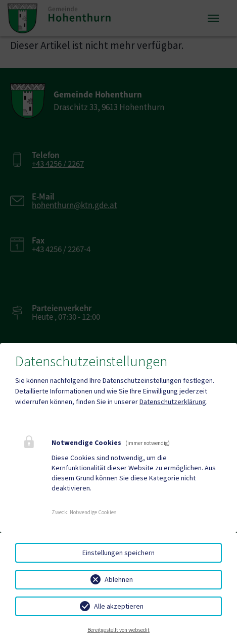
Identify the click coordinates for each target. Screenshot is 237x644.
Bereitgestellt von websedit (118, 630)
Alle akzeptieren (119, 606)
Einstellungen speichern (118, 553)
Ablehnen (119, 579)
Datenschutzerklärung (173, 402)
